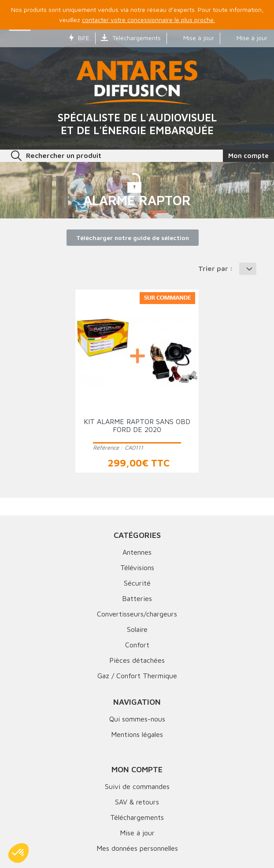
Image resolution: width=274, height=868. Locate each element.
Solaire (137, 629)
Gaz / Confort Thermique (137, 676)
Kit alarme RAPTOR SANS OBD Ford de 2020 (137, 425)
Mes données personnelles (137, 848)
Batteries (137, 598)
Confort (137, 645)
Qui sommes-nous (137, 719)
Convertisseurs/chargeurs (137, 614)
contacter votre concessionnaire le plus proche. (148, 20)
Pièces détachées (137, 660)
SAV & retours (137, 802)
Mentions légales (137, 734)
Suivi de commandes (137, 786)
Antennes (137, 552)
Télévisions (137, 567)
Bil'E (79, 38)
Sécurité (137, 583)
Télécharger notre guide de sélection (133, 238)
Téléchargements (131, 38)
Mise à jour (193, 38)
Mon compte (137, 769)
